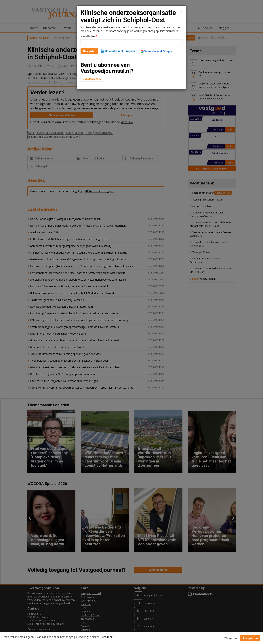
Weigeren (231, 638)
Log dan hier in (92, 79)
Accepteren (250, 638)
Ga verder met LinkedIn (118, 51)
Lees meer (107, 637)
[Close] (181, 11)
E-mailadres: (89, 36)
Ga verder (89, 51)
